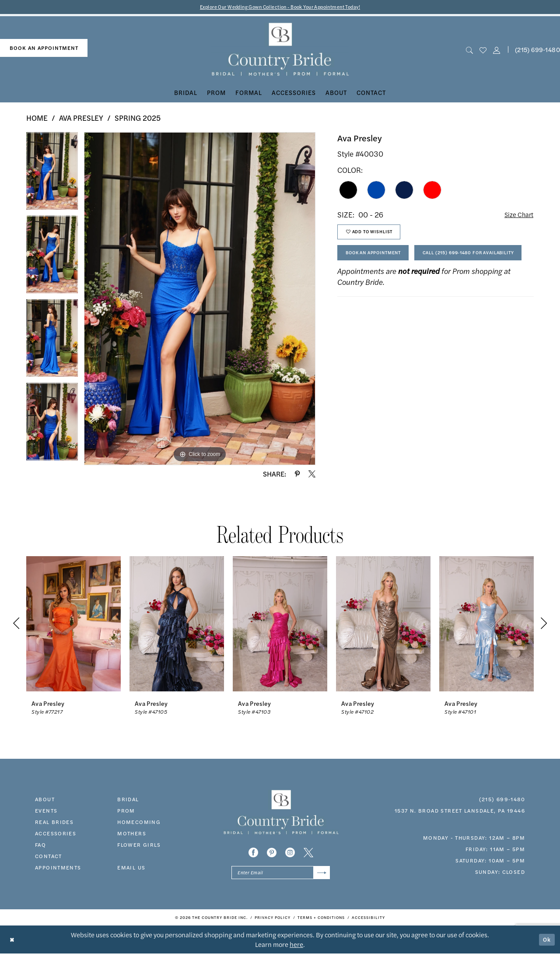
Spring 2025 (138, 119)
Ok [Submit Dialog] (546, 943)
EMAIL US (131, 868)
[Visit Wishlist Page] (483, 51)
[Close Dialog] (13, 943)
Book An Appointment (381, 260)
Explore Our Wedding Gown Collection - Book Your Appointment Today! (280, 7)
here (296, 948)
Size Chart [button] (516, 216)
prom (126, 811)
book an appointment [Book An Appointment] (44, 49)
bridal (128, 800)
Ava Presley (81, 119)
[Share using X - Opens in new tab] (312, 475)
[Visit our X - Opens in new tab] (308, 854)
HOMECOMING (139, 823)
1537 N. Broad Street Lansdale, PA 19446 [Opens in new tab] (460, 811)
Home (37, 119)
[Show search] (469, 51)
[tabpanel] (52, 175)
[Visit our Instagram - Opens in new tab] (290, 854)
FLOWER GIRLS (139, 845)
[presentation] (73, 625)
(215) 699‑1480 (502, 800)
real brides (54, 823)
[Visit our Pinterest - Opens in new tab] (272, 854)
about (45, 800)
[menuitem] (44, 49)
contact (49, 857)
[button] (497, 51)
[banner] (280, 51)
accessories (56, 834)
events (46, 811)
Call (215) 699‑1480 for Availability (402, 284)
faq (40, 845)
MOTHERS (132, 834)
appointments (58, 868)
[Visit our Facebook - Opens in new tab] (253, 854)
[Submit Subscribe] (320, 875)
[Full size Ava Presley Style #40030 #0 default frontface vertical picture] (200, 300)
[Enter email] (281, 875)
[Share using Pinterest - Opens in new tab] (297, 475)
